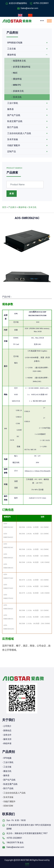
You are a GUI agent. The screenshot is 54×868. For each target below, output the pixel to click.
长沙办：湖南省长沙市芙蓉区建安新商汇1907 (27, 833)
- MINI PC (16, 85)
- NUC (14, 73)
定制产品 (12, 151)
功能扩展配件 (14, 145)
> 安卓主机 (32, 207)
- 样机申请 (7, 743)
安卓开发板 (13, 139)
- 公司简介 (7, 726)
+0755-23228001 (41, 3)
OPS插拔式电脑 (15, 43)
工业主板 (12, 49)
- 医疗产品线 (8, 788)
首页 (4, 207)
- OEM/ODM (8, 806)
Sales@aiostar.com (29, 8)
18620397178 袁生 (15, 843)
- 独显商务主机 (19, 61)
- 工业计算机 (8, 762)
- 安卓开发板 (8, 797)
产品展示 (12, 207)
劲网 (27, 864)
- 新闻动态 (7, 730)
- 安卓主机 (17, 97)
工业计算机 (13, 103)
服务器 (10, 109)
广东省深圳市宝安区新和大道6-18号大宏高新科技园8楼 (29, 827)
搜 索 (12, 194)
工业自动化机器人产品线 (19, 133)
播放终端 (12, 55)
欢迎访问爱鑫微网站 (18, 3)
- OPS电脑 (7, 758)
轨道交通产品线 (15, 121)
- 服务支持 (7, 739)
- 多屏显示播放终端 (21, 67)
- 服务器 (6, 775)
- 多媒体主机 (18, 91)
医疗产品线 (13, 127)
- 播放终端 (17, 79)
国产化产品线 (14, 115)
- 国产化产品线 (9, 780)
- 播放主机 (7, 771)
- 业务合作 (7, 735)
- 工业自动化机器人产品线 (14, 793)
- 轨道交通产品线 (10, 784)
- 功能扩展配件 (9, 801)
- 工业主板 (7, 767)
